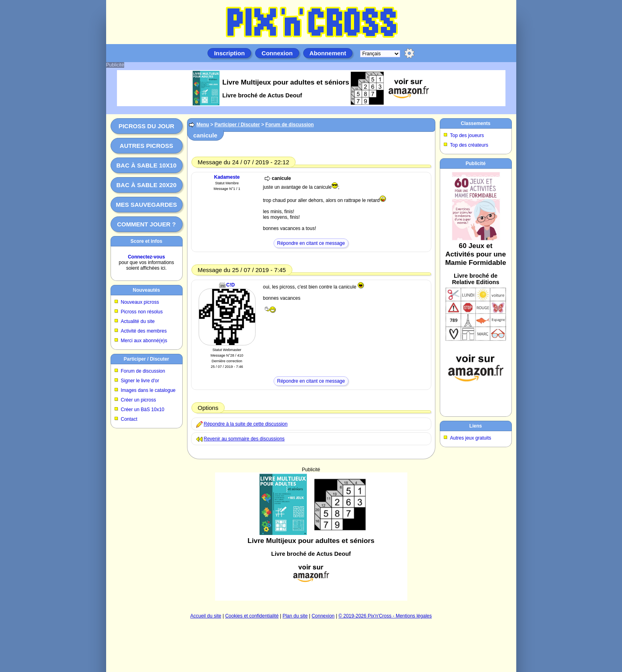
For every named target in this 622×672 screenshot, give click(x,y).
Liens (476, 426)
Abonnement (328, 53)
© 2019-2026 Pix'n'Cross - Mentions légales (385, 616)
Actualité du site (138, 321)
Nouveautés (146, 290)
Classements (475, 123)
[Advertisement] (311, 537)
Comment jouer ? (146, 224)
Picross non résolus (142, 312)
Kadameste (227, 177)
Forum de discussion (143, 371)
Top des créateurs (469, 145)
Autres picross (146, 146)
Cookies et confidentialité (252, 616)
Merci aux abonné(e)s (144, 341)
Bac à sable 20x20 (146, 185)
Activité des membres (144, 331)
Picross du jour (146, 126)
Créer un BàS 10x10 (143, 410)
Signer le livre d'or (140, 381)
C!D (230, 285)
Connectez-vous (146, 257)
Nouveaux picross (140, 302)
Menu (203, 125)
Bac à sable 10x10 (146, 165)
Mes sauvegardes (146, 205)
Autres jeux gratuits (471, 438)
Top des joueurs (467, 135)
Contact (129, 419)
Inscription (229, 53)
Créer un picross (139, 400)
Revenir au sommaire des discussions (244, 439)
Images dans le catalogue (148, 390)
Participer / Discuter (146, 359)
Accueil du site (206, 616)
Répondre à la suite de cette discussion (246, 424)
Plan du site (295, 616)
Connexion (277, 53)
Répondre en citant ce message (311, 243)
